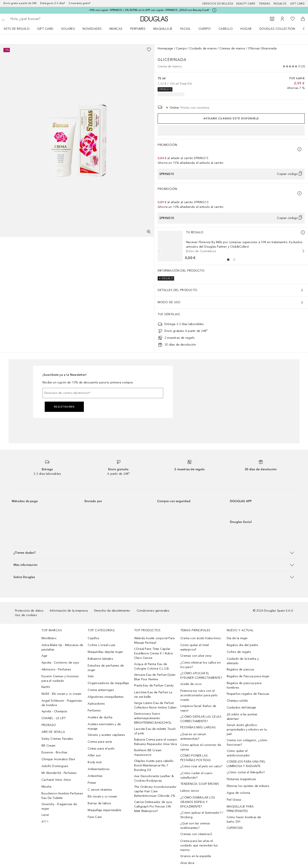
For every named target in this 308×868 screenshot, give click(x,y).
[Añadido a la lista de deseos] (149, 50)
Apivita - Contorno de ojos (60, 663)
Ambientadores (99, 769)
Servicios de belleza (218, 4)
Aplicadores (96, 704)
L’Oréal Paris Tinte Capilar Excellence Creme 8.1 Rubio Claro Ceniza (154, 653)
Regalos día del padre (242, 645)
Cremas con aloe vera (196, 656)
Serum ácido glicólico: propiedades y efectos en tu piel (247, 730)
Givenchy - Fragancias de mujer (59, 806)
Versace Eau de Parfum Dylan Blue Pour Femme (155, 677)
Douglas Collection (277, 29)
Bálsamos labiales (100, 659)
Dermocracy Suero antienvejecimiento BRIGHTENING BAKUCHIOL (153, 718)
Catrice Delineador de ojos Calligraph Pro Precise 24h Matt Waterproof (153, 807)
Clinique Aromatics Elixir (58, 759)
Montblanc (49, 638)
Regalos (280, 4)
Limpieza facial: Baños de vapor (198, 708)
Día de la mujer (237, 638)
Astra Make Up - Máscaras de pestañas (62, 647)
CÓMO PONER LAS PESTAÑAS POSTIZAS (195, 758)
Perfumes (138, 29)
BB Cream (49, 746)
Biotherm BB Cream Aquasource (148, 753)
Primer (92, 783)
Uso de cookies (26, 615)
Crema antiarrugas (101, 690)
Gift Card (45, 29)
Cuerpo (205, 29)
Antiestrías (95, 776)
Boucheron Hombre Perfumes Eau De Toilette (62, 796)
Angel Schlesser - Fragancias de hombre (62, 703)
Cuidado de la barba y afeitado (243, 661)
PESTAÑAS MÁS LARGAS (198, 727)
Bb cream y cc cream (102, 796)
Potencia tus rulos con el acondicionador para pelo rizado (199, 695)
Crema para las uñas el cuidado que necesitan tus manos (199, 845)
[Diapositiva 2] (234, 260)
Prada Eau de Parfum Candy (154, 685)
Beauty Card (246, 4)
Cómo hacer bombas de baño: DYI (244, 819)
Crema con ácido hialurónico (201, 638)
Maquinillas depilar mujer (105, 652)
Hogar (246, 29)
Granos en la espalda (196, 856)
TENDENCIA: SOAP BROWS (200, 784)
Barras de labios (99, 803)
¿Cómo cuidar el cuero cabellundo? (196, 775)
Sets (91, 676)
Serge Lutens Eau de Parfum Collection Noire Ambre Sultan (155, 705)
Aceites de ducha (100, 717)
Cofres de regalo (239, 652)
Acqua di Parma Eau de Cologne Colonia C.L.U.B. (152, 666)
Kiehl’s (46, 687)
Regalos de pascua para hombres (244, 685)
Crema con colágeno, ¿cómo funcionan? (247, 742)
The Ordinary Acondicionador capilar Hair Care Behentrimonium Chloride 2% (155, 791)
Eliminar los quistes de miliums (248, 786)
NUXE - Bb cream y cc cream (61, 694)
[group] (231, 260)
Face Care (95, 817)
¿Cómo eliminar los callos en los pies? (201, 665)
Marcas (116, 29)
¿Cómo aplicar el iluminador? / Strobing (202, 815)
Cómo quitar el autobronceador (238, 753)
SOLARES (68, 29)
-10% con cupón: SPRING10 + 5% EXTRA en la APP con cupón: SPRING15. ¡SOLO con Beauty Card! (149, 10)
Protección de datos (29, 611)
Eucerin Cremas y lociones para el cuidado (60, 679)
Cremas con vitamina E (196, 834)
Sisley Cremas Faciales (57, 739)
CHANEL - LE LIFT (54, 718)
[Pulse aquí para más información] (214, 10)
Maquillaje (163, 29)
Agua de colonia (238, 793)
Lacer (45, 815)
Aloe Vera (187, 863)
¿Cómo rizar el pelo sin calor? (201, 766)
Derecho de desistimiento (112, 611)
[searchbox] (42, 19)
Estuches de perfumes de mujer (106, 668)
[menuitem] (19, 29)
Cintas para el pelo (101, 749)
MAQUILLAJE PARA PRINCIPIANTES (240, 809)
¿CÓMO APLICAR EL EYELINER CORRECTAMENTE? (201, 676)
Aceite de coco (191, 684)
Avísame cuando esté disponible (231, 118)
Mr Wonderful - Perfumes (59, 773)
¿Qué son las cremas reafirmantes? (195, 826)
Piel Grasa (234, 800)
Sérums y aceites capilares (106, 735)
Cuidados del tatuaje (241, 708)
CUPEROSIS (235, 828)
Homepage (165, 48)
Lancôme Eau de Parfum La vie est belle (153, 695)
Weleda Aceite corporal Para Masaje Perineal (154, 640)
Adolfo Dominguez (55, 766)
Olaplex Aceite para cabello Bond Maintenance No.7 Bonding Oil (154, 765)
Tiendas (265, 4)
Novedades (92, 29)
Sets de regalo (17, 29)
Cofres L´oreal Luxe (101, 645)
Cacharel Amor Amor (56, 780)
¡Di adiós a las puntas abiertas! (242, 717)
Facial (186, 29)
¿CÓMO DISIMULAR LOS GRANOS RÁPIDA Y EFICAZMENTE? (198, 802)
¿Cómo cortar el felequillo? (246, 772)
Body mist (95, 762)
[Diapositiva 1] (228, 260)
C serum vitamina (100, 790)
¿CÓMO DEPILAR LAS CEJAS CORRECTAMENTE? (201, 719)
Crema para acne (100, 742)
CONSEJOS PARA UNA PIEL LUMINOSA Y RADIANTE (246, 764)
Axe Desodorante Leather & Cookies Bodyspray (154, 778)
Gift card (297, 4)
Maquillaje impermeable (104, 810)
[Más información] (303, 232)
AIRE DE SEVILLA (53, 732)
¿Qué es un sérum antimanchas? (193, 736)
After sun (94, 755)
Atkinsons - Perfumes (56, 669)
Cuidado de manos (203, 48)
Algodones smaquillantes (106, 697)
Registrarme (64, 407)
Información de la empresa (69, 611)
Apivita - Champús (54, 711)
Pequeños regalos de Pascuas (248, 694)
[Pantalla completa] (149, 232)
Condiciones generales (153, 611)
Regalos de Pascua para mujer (248, 676)
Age (44, 656)
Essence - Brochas (54, 752)
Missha (46, 787)
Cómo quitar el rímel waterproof (195, 647)
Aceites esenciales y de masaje (104, 726)
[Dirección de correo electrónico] (103, 393)
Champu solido (238, 701)
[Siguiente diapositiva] (302, 251)
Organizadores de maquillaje (108, 683)
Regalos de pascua (240, 669)
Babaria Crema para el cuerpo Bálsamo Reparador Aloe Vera (156, 742)
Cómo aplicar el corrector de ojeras (201, 747)
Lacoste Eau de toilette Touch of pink (155, 731)
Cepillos (93, 638)
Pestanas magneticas (241, 779)
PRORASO (49, 725)
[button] (154, 553)
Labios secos (190, 791)
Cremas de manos (232, 48)
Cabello (226, 29)
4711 (45, 822)
